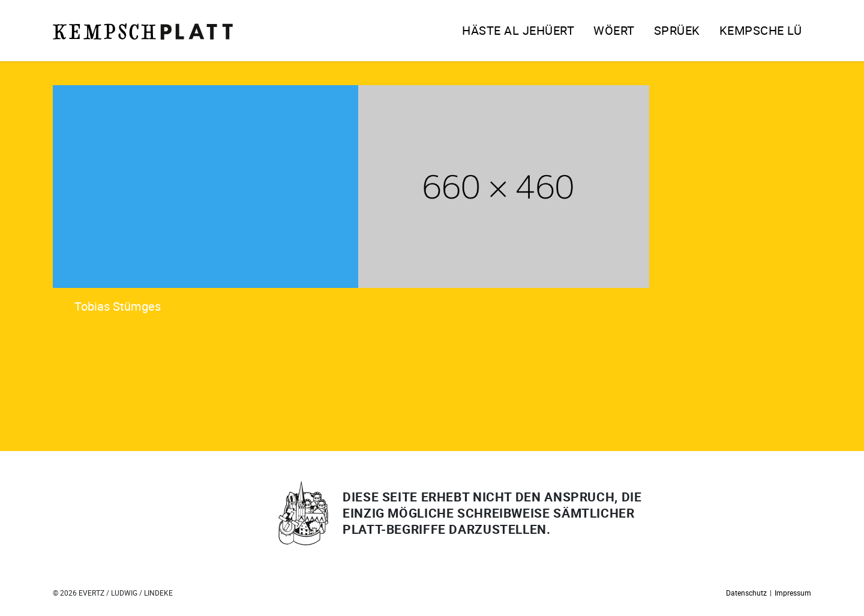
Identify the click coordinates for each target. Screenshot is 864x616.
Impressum (793, 593)
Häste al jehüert (518, 30)
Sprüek (677, 30)
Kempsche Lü (761, 30)
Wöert (614, 30)
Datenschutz (746, 593)
